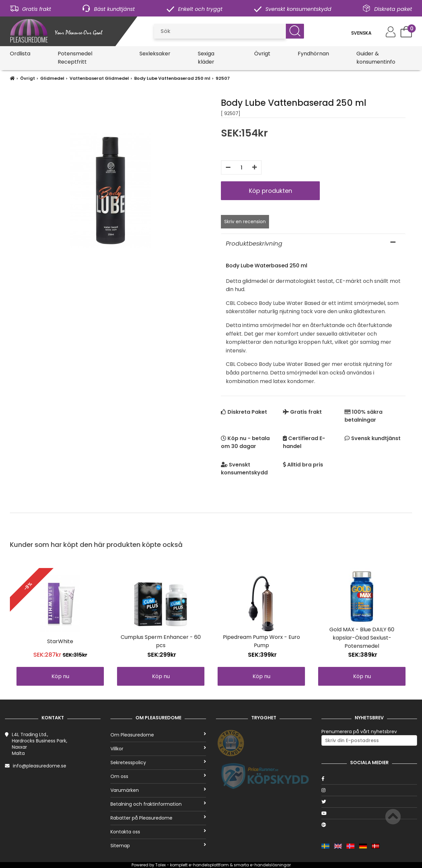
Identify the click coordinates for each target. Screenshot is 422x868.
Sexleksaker (155, 54)
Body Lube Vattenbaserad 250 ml (172, 78)
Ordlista (20, 54)
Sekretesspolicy (158, 763)
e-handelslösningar (270, 865)
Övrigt (262, 54)
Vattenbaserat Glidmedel (99, 78)
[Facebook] (369, 779)
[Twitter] (369, 802)
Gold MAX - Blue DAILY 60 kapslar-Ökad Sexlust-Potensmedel (362, 638)
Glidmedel (52, 78)
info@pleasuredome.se (40, 766)
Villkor (158, 749)
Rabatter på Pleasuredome (158, 818)
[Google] (369, 825)
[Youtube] (369, 813)
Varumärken (158, 790)
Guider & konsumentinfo (376, 58)
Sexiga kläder (206, 58)
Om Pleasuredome (158, 735)
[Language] (365, 33)
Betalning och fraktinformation (158, 804)
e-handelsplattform (209, 865)
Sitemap (158, 846)
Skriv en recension (245, 222)
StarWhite (60, 641)
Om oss (158, 776)
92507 (223, 78)
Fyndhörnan (313, 54)
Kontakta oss (158, 832)
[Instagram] (369, 790)
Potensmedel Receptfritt (75, 58)
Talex (161, 865)
